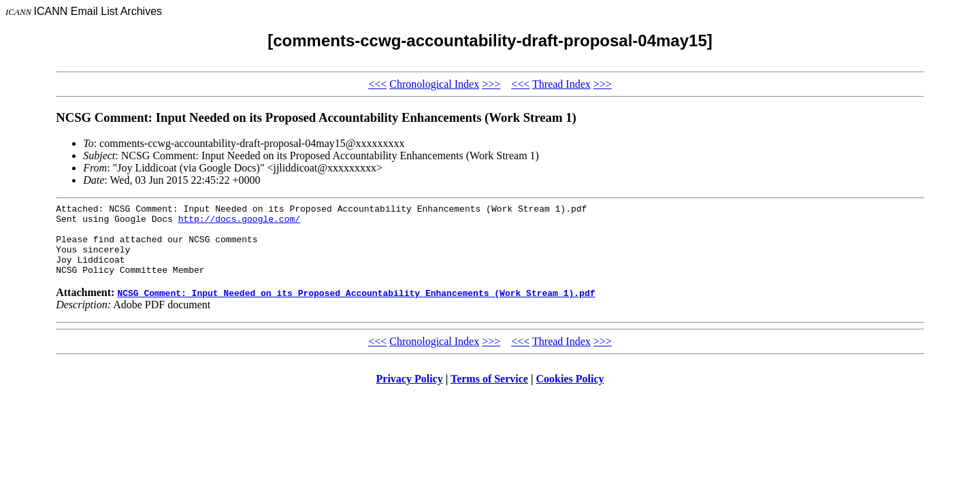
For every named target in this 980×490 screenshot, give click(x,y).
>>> (491, 84)
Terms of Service (489, 393)
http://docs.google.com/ (239, 223)
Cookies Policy (570, 393)
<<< (377, 84)
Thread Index (561, 84)
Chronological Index (434, 84)
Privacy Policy (410, 393)
